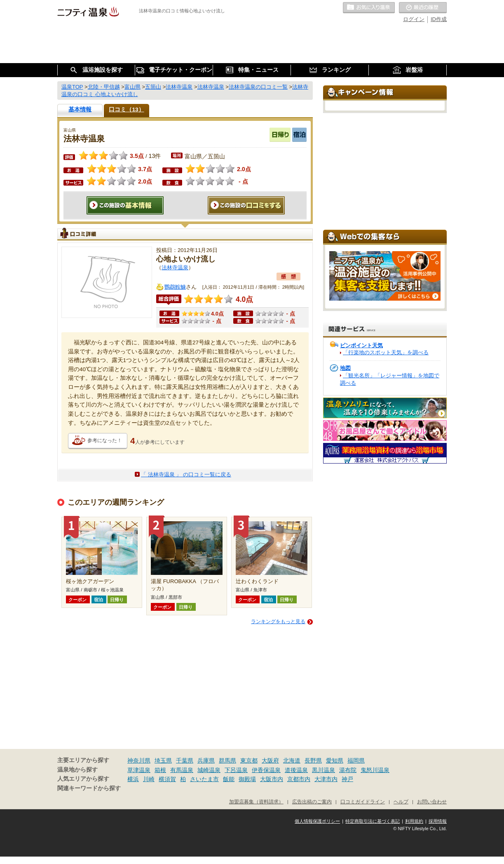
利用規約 (414, 821)
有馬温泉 (182, 770)
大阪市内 (272, 779)
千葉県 (185, 760)
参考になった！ (105, 440)
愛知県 (335, 760)
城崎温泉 (209, 770)
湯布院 (348, 770)
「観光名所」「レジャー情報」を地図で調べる (390, 379)
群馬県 (227, 760)
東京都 (249, 760)
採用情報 (438, 821)
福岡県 (356, 760)
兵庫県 (206, 760)
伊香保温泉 (266, 770)
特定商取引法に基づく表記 (373, 821)
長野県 (313, 760)
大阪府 (270, 760)
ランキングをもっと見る (278, 622)
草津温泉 (139, 770)
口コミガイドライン (363, 802)
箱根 (160, 770)
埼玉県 (163, 760)
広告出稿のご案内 (312, 802)
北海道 (292, 760)
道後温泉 (296, 770)
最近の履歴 (423, 8)
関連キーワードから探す (89, 788)
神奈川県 (139, 760)
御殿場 (247, 779)
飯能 (229, 779)
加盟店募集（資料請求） (256, 802)
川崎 (149, 779)
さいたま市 (204, 779)
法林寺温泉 (175, 267)
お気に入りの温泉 (369, 8)
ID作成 (439, 19)
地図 (345, 368)
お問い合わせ (432, 802)
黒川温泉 (323, 770)
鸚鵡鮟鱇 (175, 287)
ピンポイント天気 (361, 345)
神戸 (347, 779)
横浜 (133, 779)
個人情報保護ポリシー (317, 821)
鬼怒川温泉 (375, 770)
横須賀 (167, 779)
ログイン (414, 19)
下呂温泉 (236, 770)
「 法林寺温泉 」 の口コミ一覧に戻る (186, 474)
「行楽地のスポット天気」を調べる (386, 352)
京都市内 (299, 779)
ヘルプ (401, 802)
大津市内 (326, 779)
